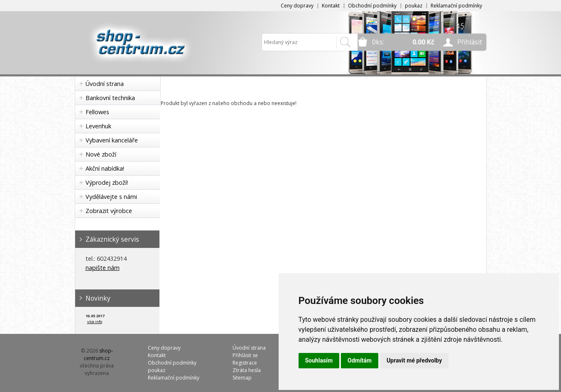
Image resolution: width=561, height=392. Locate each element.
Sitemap (242, 378)
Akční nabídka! (105, 168)
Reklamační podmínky (456, 6)
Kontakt (331, 6)
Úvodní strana (105, 84)
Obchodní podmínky (372, 6)
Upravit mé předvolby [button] (414, 360)
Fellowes (97, 112)
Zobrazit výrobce (109, 211)
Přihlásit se (245, 355)
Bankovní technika (110, 98)
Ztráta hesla (247, 370)
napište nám (103, 268)
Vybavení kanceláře (112, 140)
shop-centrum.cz (98, 354)
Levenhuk (98, 126)
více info (95, 322)
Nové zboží (101, 154)
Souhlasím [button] (319, 360)
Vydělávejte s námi (111, 197)
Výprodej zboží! (107, 183)
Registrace (245, 363)
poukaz (414, 6)
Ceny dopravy (297, 6)
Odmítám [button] (360, 360)
